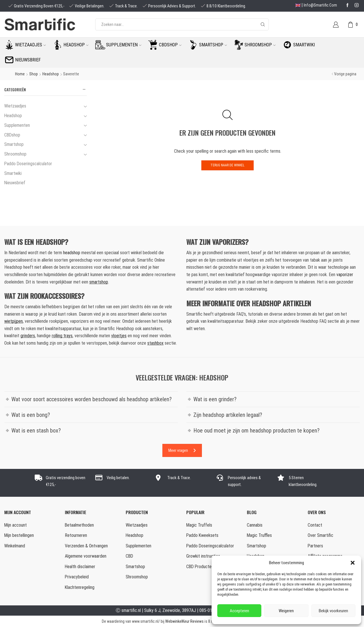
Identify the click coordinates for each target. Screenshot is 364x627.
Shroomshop (260, 45)
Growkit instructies (203, 556)
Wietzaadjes (30, 45)
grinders (28, 336)
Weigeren (286, 611)
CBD (129, 556)
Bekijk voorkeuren (333, 611)
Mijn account (15, 525)
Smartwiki (304, 45)
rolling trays (62, 336)
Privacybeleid (77, 577)
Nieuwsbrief (28, 60)
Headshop (76, 45)
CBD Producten (200, 567)
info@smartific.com (320, 5)
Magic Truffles (259, 535)
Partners (315, 546)
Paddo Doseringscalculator (28, 164)
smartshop (99, 282)
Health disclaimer (80, 567)
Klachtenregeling (80, 587)
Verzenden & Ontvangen (86, 546)
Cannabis (255, 525)
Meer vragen (182, 450)
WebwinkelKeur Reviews (184, 621)
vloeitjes (119, 336)
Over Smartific (320, 535)
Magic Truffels (199, 525)
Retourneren (76, 535)
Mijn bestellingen (19, 535)
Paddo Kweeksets (202, 535)
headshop (72, 253)
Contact (315, 525)
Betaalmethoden (79, 525)
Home (20, 74)
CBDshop (170, 45)
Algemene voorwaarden (86, 556)
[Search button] (263, 24)
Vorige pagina (345, 74)
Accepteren (239, 611)
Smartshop (213, 45)
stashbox (155, 343)
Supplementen (124, 45)
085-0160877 (211, 610)
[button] (353, 563)
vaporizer (345, 275)
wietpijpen (14, 321)
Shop (34, 74)
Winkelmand (15, 546)
